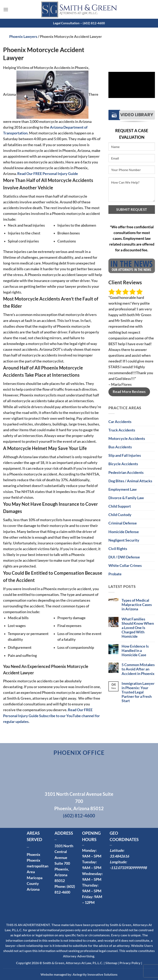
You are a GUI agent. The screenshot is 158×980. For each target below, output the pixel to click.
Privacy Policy (130, 963)
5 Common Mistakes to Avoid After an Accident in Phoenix (138, 669)
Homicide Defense (124, 532)
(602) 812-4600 (79, 816)
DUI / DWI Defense (124, 557)
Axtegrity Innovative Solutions (95, 974)
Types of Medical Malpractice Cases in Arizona (137, 605)
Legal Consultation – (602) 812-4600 (79, 23)
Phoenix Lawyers (23, 37)
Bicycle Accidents (123, 464)
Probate (115, 574)
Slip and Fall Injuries (125, 455)
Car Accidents (120, 422)
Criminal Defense (123, 523)
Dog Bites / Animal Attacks (130, 481)
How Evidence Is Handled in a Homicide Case (135, 651)
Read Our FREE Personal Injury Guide (48, 174)
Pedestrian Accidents (126, 473)
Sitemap (111, 963)
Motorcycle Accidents (127, 439)
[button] (6, 9)
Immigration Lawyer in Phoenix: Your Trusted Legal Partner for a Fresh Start (138, 692)
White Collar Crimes (125, 566)
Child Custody (120, 515)
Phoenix (34, 855)
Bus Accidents (120, 447)
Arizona (33, 889)
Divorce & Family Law (126, 498)
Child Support (120, 506)
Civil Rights (118, 549)
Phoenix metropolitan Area (38, 866)
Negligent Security (124, 540)
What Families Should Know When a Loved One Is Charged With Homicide (138, 628)
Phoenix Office (79, 753)
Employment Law (123, 489)
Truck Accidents (122, 430)
